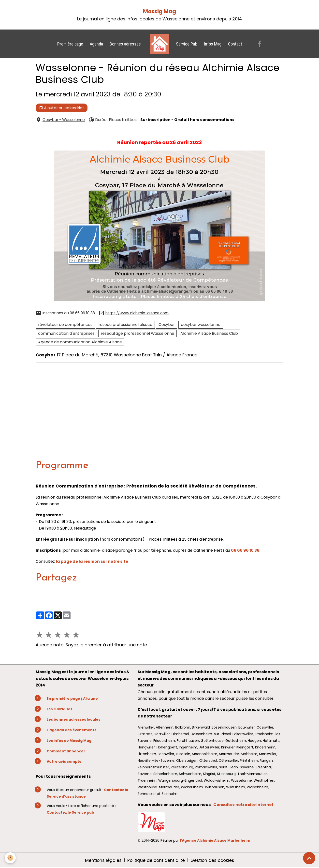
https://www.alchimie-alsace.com (137, 313)
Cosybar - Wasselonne (64, 120)
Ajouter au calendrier (61, 108)
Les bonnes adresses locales (73, 719)
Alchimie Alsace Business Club (209, 333)
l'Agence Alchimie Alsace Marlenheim (215, 840)
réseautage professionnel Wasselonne (138, 333)
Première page (70, 44)
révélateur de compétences (65, 325)
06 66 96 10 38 (245, 550)
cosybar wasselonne (201, 325)
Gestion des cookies (213, 860)
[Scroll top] (309, 858)
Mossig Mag (159, 11)
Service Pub (187, 44)
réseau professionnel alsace (125, 325)
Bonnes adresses (125, 44)
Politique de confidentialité (156, 860)
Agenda (96, 44)
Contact (235, 44)
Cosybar (167, 325)
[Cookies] (10, 858)
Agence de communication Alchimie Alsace (80, 342)
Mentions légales (102, 860)
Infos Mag (213, 44)
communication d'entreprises (66, 333)
